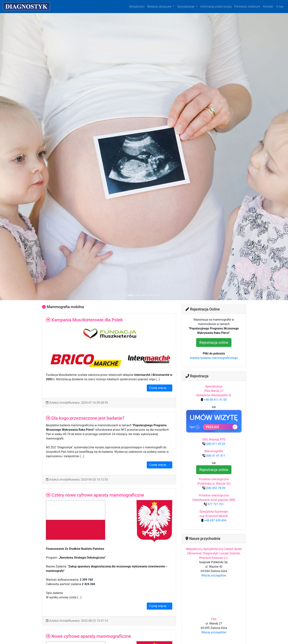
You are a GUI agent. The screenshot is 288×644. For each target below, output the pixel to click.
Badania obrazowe (160, 7)
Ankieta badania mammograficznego (214, 358)
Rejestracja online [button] (214, 343)
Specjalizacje (186, 7)
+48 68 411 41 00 (215, 400)
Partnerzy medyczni (247, 7)
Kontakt (268, 7)
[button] (22, 155)
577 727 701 (215, 504)
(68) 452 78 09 (215, 488)
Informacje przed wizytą (216, 7)
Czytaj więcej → (160, 388)
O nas (280, 7)
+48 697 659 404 (215, 520)
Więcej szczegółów (214, 575)
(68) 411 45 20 (215, 444)
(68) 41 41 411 (215, 456)
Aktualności (137, 7)
